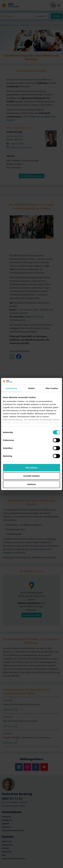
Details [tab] (32, 388)
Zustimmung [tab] (11, 388)
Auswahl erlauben (32, 476)
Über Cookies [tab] (52, 388)
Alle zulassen (31, 467)
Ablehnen (32, 484)
